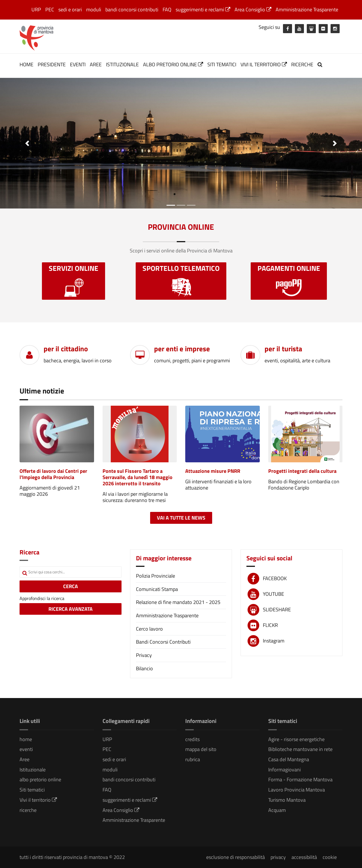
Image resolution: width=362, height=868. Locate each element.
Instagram (274, 641)
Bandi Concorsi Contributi (163, 642)
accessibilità (304, 857)
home (26, 64)
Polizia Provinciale (156, 576)
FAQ (167, 9)
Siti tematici (222, 64)
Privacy (144, 655)
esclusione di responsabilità (236, 857)
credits (192, 739)
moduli (94, 9)
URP (36, 9)
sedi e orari (70, 9)
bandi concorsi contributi (132, 9)
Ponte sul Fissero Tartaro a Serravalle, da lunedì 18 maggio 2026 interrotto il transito (138, 477)
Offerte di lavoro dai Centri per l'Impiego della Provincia (53, 474)
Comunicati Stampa (157, 589)
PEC (50, 9)
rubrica (193, 759)
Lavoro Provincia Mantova (297, 790)
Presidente (52, 64)
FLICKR (270, 625)
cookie (330, 857)
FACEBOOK (275, 578)
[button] (27, 143)
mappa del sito (201, 749)
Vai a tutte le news (181, 518)
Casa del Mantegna (289, 759)
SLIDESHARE (277, 609)
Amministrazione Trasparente (307, 9)
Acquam (277, 810)
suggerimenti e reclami (203, 9)
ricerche (302, 64)
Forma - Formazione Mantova (300, 779)
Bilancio (144, 668)
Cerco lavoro (149, 629)
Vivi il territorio (264, 64)
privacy (278, 857)
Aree (96, 64)
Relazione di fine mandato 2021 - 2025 (178, 602)
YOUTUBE (273, 594)
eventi (78, 64)
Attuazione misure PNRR (213, 471)
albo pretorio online (173, 64)
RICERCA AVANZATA (71, 609)
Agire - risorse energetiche (296, 739)
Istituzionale (122, 64)
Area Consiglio (253, 9)
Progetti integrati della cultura (302, 471)
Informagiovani (285, 770)
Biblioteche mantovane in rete (300, 749)
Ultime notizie (42, 391)
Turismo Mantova (287, 800)
